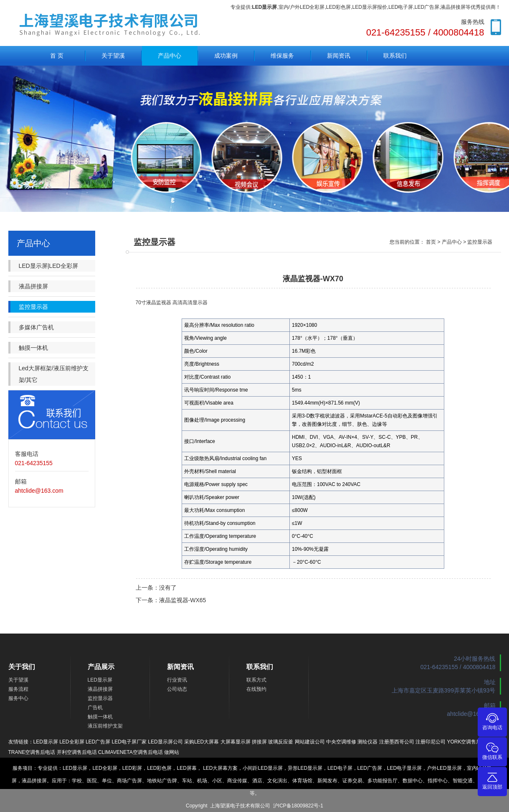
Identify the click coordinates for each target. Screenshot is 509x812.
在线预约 (256, 689)
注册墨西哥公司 (397, 742)
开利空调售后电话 (77, 752)
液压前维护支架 (105, 726)
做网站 (172, 752)
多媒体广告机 (36, 327)
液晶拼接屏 (33, 286)
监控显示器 (33, 307)
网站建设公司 (310, 742)
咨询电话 (492, 721)
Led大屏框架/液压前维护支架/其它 (54, 374)
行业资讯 (177, 680)
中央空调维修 (341, 742)
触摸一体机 (33, 348)
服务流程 (18, 689)
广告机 (95, 708)
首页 (431, 242)
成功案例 (226, 56)
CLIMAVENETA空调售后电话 (130, 752)
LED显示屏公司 (165, 742)
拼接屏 (259, 742)
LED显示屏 (100, 680)
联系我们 (395, 56)
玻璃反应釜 (281, 742)
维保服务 (282, 56)
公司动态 (177, 689)
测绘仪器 (367, 742)
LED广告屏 (98, 742)
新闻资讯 (339, 56)
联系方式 (256, 680)
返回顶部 (492, 780)
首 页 (57, 56)
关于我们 (22, 667)
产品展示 (101, 667)
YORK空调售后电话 (469, 742)
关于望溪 (113, 56)
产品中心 (170, 56)
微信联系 (492, 751)
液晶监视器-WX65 (183, 600)
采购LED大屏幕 (201, 742)
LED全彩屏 (72, 742)
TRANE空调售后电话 (32, 752)
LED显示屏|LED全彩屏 (48, 266)
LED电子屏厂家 (129, 742)
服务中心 (18, 698)
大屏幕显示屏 (236, 742)
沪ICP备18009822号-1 (298, 806)
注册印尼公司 (430, 742)
